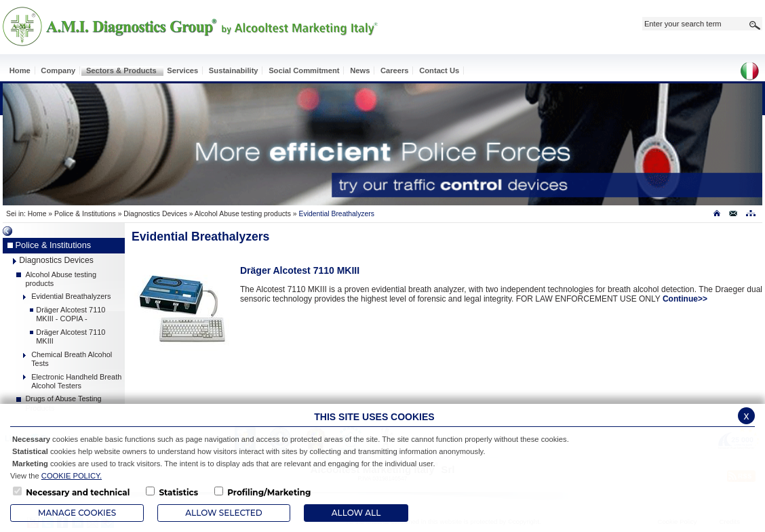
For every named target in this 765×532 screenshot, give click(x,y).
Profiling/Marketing (269, 492)
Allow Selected (223, 513)
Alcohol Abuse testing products (243, 214)
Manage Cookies (77, 513)
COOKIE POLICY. (72, 476)
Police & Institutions (85, 214)
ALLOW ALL (356, 513)
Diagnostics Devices (155, 214)
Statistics (178, 492)
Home (37, 214)
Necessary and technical (78, 492)
